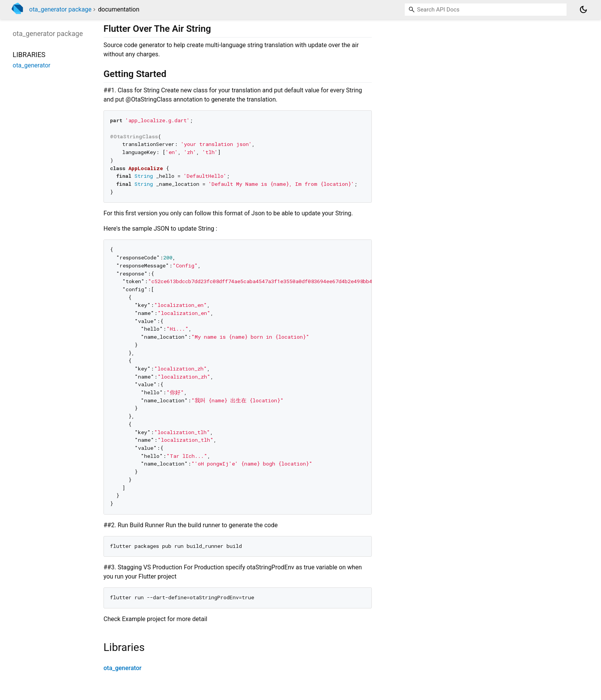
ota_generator (122, 668)
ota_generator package (60, 9)
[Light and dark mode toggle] (583, 10)
